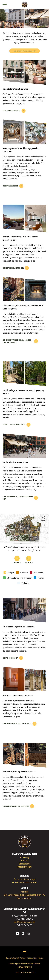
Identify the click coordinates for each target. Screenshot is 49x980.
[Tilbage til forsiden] (25, 5)
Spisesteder (39, 573)
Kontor (41, 578)
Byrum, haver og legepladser (19, 578)
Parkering (25, 583)
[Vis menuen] (5, 5)
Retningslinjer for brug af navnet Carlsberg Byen (25, 965)
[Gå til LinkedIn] (23, 933)
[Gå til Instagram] (29, 933)
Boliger (11, 573)
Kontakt (24, 892)
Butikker (24, 573)
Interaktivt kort (24, 867)
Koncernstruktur (25, 898)
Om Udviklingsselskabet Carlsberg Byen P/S (24, 895)
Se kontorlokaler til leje (25, 879)
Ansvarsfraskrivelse (25, 973)
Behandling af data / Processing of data (24, 958)
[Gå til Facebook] (18, 933)
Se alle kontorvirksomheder (24, 882)
